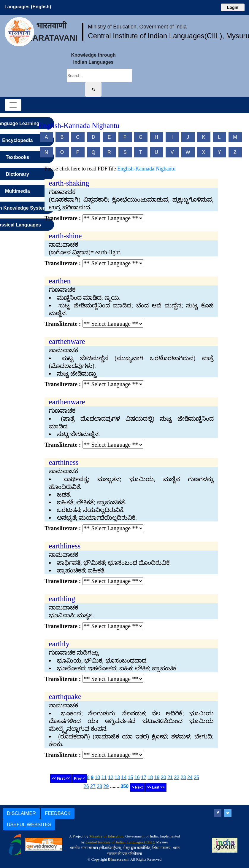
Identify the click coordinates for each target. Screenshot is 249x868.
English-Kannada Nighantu (146, 169)
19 (157, 777)
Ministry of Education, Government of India (137, 27)
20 (164, 777)
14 (124, 777)
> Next (137, 787)
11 (104, 777)
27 (93, 786)
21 (170, 777)
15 (131, 777)
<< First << (61, 778)
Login (233, 7)
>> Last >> (156, 787)
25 (196, 777)
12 (111, 777)
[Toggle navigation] (13, 105)
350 (124, 786)
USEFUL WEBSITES (29, 825)
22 (177, 777)
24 (190, 777)
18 (150, 777)
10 (97, 777)
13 (117, 777)
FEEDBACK (58, 813)
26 (86, 786)
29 (106, 786)
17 (144, 777)
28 (99, 786)
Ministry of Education (106, 836)
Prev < (79, 778)
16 (137, 777)
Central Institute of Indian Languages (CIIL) (120, 842)
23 (183, 777)
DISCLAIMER (21, 813)
